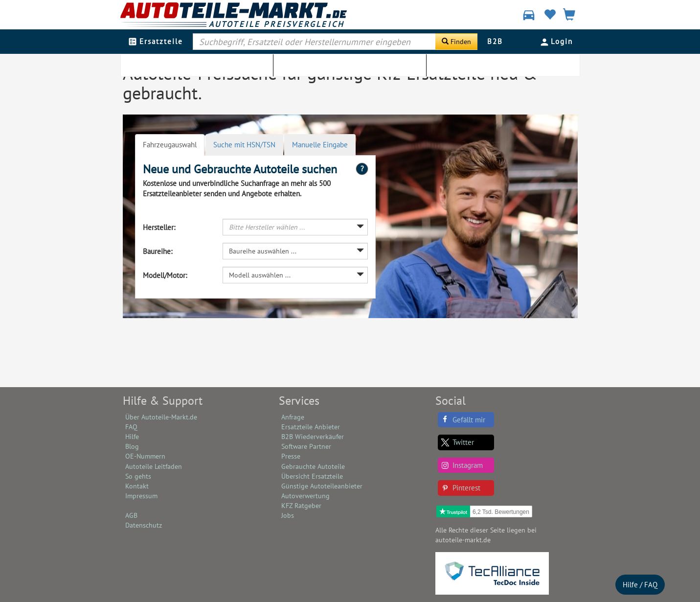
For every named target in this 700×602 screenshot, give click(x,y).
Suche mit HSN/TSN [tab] (244, 145)
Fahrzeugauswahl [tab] (170, 145)
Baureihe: (158, 251)
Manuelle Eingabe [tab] (320, 145)
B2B (495, 41)
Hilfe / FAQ (640, 585)
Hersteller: (159, 227)
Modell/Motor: (165, 275)
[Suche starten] (456, 42)
